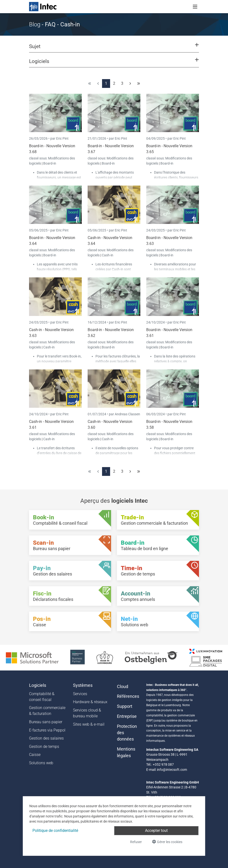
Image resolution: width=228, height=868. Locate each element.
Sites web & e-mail (89, 724)
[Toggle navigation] (195, 7)
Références (128, 696)
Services (80, 694)
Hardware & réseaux (90, 702)
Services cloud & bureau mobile (87, 713)
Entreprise (127, 716)
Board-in (50, 163)
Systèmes (83, 685)
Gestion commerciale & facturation (47, 711)
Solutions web (41, 763)
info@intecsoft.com (172, 770)
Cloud (123, 687)
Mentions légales (126, 752)
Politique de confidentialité (55, 831)
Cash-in (108, 255)
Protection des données (127, 733)
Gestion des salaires (46, 738)
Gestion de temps (44, 747)
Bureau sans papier (46, 722)
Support (125, 706)
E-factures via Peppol (47, 730)
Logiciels (38, 685)
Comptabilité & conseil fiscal (42, 697)
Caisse (35, 755)
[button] (114, 49)
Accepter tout (156, 831)
